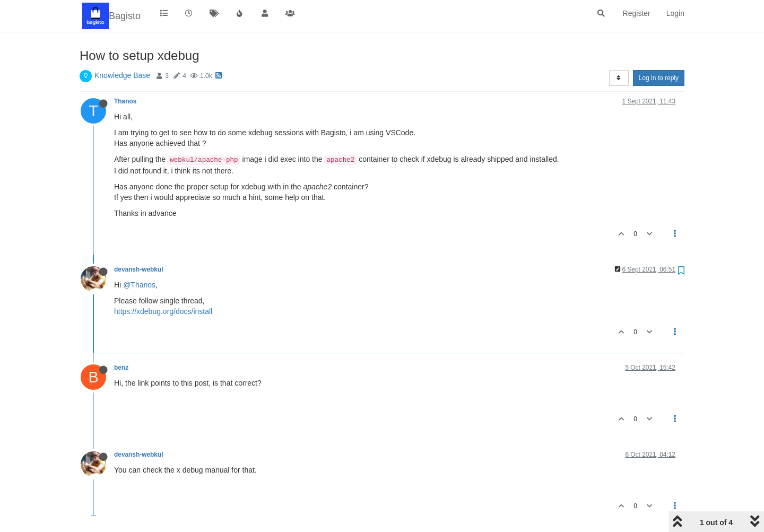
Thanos (125, 101)
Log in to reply (659, 78)
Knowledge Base (122, 75)
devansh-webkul (139, 269)
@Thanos (139, 285)
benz (121, 368)
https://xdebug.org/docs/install (163, 311)
